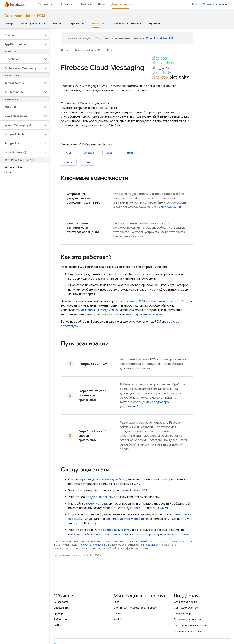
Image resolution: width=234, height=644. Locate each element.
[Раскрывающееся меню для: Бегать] (73, 4)
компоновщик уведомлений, (100, 310)
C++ (87, 162)
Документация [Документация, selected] (120, 4)
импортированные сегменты (145, 314)
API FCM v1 (160, 508)
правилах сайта (154, 545)
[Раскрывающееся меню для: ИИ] (61, 24)
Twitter (118, 614)
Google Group (182, 614)
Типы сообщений (169, 207)
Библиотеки (61, 619)
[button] (22, 35)
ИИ (55, 24)
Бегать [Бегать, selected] (96, 24)
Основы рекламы (30, 24)
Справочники (62, 608)
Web (110, 153)
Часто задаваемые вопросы (190, 625)
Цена (101, 4)
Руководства (61, 602)
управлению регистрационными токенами (160, 534)
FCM (41, 16)
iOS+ (68, 153)
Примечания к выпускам (188, 619)
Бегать (64, 4)
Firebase (66, 50)
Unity (69, 162)
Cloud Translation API (159, 38)
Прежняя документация (188, 631)
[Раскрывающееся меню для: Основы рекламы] (46, 24)
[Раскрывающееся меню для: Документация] (134, 4)
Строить (43, 4)
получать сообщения (100, 497)
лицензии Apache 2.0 (95, 545)
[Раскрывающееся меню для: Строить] (53, 4)
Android (89, 153)
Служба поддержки (186, 602)
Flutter (129, 153)
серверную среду (96, 504)
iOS (145, 490)
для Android (128, 490)
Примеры (155, 24)
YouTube (119, 619)
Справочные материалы (127, 24)
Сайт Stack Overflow (186, 608)
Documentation (18, 16)
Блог (194, 4)
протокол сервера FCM (168, 301)
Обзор (9, 24)
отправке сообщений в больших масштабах (98, 534)
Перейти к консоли (215, 4)
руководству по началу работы (104, 479)
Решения (86, 4)
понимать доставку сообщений (128, 519)
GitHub (58, 625)
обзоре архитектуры (117, 530)
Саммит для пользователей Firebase (135, 608)
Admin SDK (139, 508)
